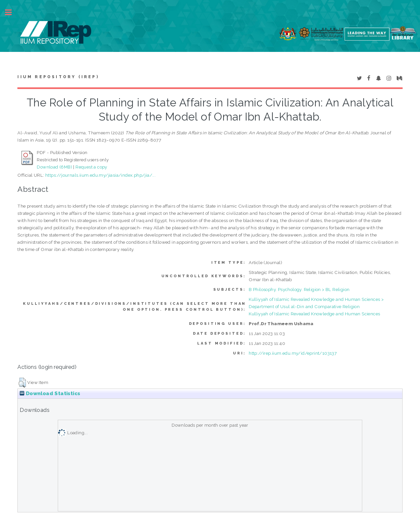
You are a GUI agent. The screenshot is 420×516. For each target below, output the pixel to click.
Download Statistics (50, 393)
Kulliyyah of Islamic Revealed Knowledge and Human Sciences (314, 314)
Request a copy (91, 167)
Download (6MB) (54, 167)
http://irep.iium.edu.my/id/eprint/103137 (293, 353)
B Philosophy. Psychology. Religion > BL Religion (299, 289)
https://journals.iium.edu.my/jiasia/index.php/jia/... (100, 175)
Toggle (12, 12)
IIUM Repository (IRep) (58, 77)
